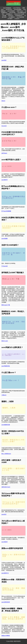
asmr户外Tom (17, 8)
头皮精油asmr (19, 16)
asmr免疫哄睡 (20, 17)
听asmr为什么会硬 (19, 14)
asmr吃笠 (4, 514)
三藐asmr (4, 395)
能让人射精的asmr (6, 454)
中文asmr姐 (5, 266)
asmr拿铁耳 (5, 542)
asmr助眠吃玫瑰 (6, 425)
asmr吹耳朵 (9, 9)
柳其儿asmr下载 (6, 305)
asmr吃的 (4, 60)
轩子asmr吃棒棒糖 (6, 211)
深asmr (3, 101)
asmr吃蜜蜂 (5, 239)
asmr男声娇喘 (18, 9)
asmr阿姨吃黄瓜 (6, 366)
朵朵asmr (11, 16)
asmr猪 (4, 16)
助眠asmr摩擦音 (6, 636)
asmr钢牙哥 (5, 180)
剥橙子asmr (20, 11)
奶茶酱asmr (9, 14)
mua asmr (4, 126)
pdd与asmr (4, 153)
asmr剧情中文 (5, 573)
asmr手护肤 (12, 13)
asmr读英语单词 (6, 602)
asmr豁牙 (10, 19)
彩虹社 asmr (5, 341)
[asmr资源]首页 (7, 8)
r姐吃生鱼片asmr (6, 487)
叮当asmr (17, 19)
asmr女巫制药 (11, 11)
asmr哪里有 (12, 17)
